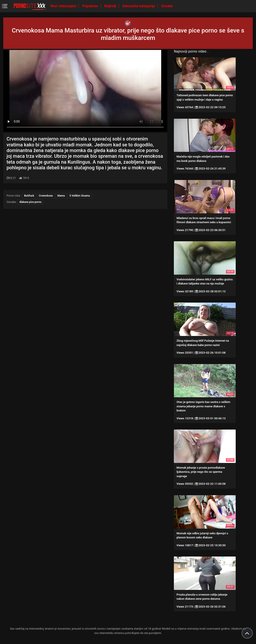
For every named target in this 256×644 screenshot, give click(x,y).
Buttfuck (29, 196)
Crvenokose (46, 196)
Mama (61, 196)
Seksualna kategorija (139, 6)
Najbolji (111, 6)
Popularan (91, 6)
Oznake (167, 6)
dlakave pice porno (30, 202)
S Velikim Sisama (80, 196)
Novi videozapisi (64, 6)
